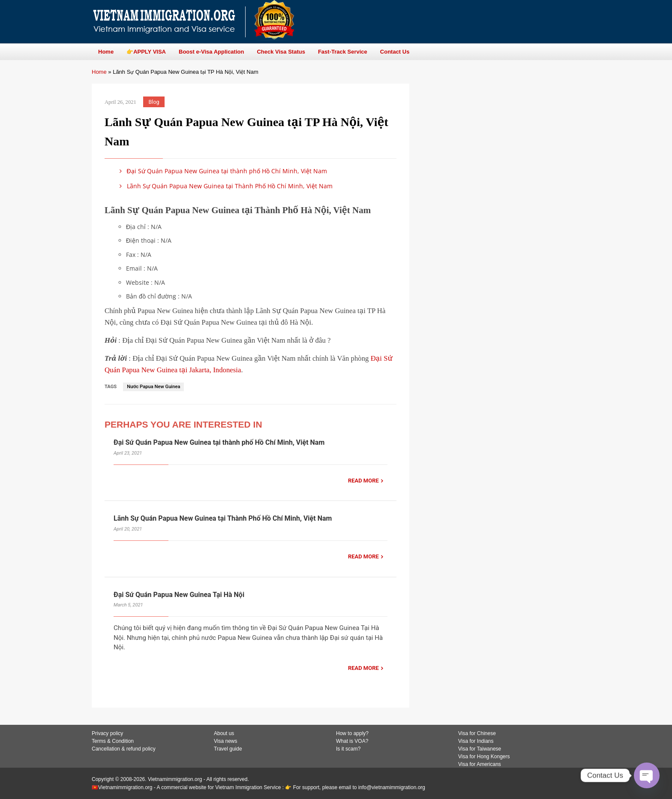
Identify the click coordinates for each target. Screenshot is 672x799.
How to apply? (352, 733)
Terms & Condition (113, 741)
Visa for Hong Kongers (484, 757)
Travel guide (228, 749)
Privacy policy (107, 733)
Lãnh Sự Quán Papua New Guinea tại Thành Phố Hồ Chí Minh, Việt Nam (225, 186)
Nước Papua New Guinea (153, 387)
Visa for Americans (480, 764)
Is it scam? (348, 749)
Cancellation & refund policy (124, 749)
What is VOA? (352, 741)
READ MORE (363, 481)
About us (224, 733)
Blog (154, 102)
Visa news (225, 741)
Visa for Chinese (477, 733)
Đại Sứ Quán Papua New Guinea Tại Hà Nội (179, 595)
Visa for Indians (476, 741)
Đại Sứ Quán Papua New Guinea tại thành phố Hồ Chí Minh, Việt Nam (222, 171)
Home (99, 72)
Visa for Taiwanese (480, 749)
